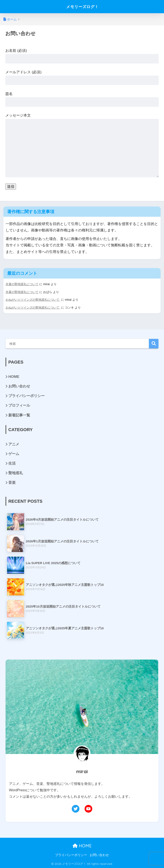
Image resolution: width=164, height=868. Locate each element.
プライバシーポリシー (26, 395)
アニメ (14, 444)
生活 (12, 463)
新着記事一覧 (19, 415)
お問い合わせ (19, 386)
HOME (14, 376)
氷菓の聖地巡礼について (22, 284)
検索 (154, 343)
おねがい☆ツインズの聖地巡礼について (33, 299)
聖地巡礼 (16, 473)
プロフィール (19, 405)
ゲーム (14, 453)
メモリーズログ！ (82, 6)
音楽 (12, 482)
